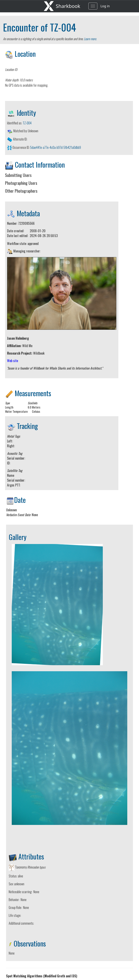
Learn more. (90, 39)
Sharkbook (68, 6)
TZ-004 (63, 27)
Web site (13, 361)
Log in (105, 6)
